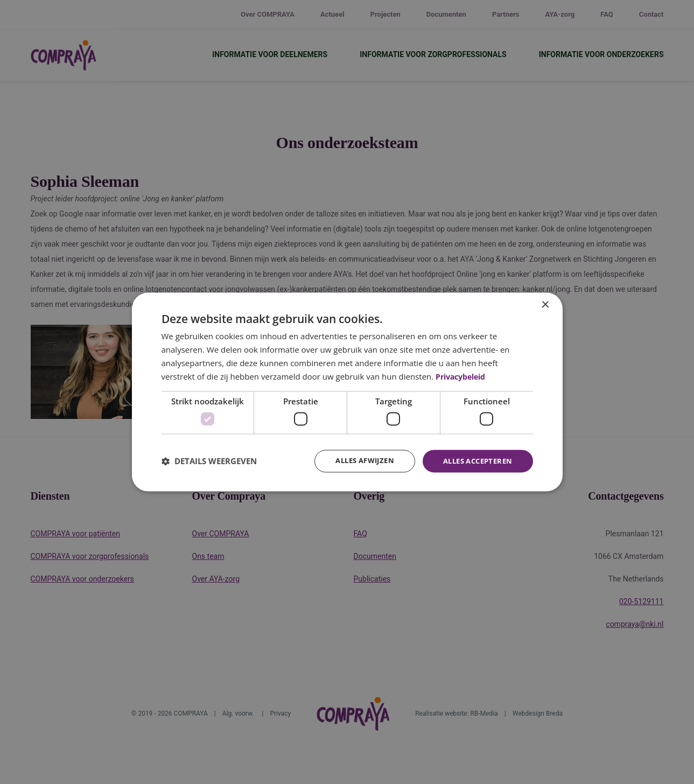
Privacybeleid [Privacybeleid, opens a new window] (464, 376)
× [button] (545, 304)
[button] (209, 461)
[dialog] (347, 392)
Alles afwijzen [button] (355, 461)
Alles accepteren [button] (474, 461)
